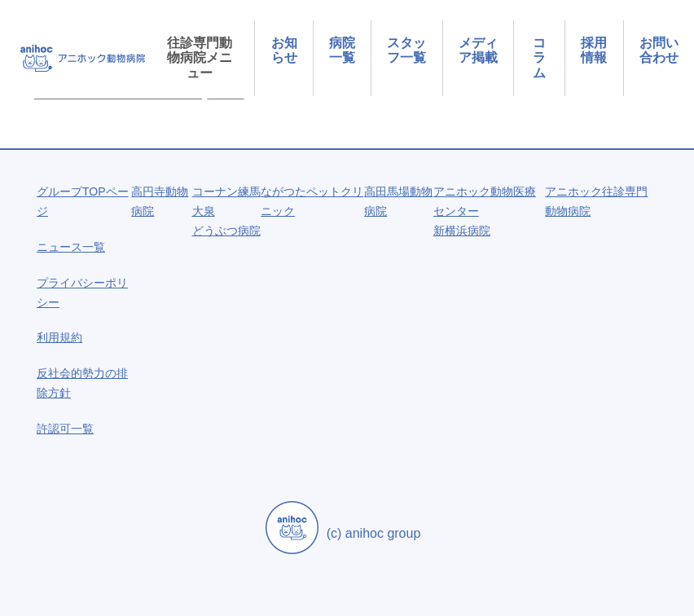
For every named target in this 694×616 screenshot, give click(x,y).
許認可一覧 (65, 429)
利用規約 (59, 337)
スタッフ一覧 (406, 50)
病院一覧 (342, 50)
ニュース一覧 (71, 247)
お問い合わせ (659, 50)
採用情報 (594, 50)
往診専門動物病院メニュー (200, 58)
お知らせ (284, 50)
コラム (539, 58)
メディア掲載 (478, 50)
